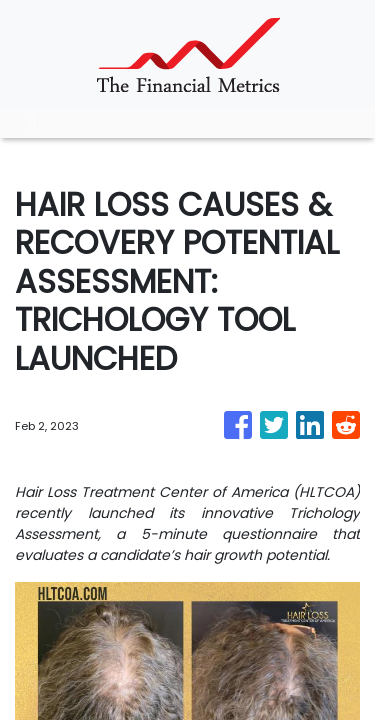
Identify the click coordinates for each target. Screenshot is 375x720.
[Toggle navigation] (32, 123)
